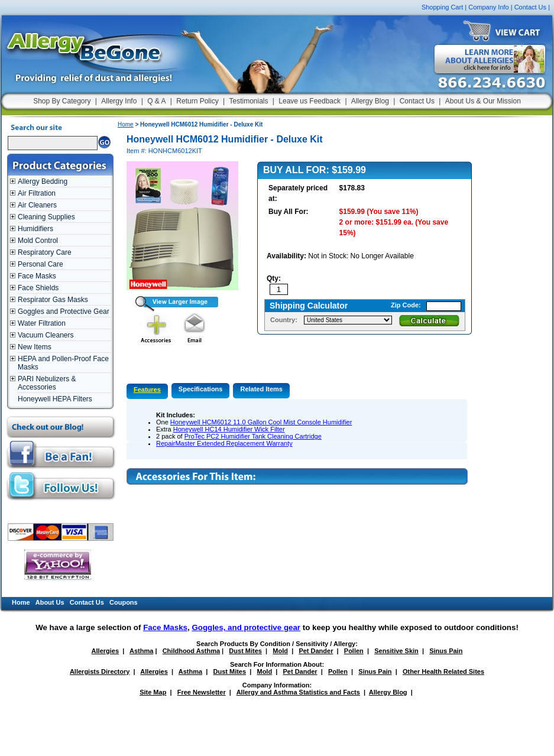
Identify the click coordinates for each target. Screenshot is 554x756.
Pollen (354, 651)
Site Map (153, 692)
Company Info (488, 7)
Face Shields (38, 288)
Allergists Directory (100, 671)
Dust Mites (245, 651)
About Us (50, 602)
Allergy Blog (370, 101)
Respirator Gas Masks (53, 300)
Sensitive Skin (396, 651)
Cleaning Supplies (46, 217)
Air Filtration (37, 193)
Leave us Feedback (310, 101)
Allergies (105, 651)
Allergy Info (119, 101)
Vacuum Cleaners (46, 335)
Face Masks (37, 276)
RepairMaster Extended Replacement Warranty (224, 443)
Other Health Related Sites (443, 671)
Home (126, 124)
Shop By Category (62, 101)
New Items (35, 347)
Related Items (261, 389)
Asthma (141, 651)
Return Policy (197, 101)
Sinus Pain (446, 651)
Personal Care (41, 264)
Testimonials (248, 101)
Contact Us (530, 7)
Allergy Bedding (43, 181)
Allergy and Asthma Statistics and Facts (298, 692)
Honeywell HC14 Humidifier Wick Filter (229, 429)
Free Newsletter (202, 692)
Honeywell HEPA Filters (55, 399)
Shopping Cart (442, 7)
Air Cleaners (37, 205)
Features (147, 390)
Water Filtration (42, 323)
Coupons (124, 602)
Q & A (156, 101)
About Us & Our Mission (483, 101)
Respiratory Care (45, 252)
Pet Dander (316, 651)
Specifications (201, 389)
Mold (280, 651)
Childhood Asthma (191, 651)
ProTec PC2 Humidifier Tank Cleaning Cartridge (253, 436)
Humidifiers (35, 229)
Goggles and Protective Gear (64, 312)
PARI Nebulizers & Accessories (47, 383)
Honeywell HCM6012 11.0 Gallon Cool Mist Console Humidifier (261, 422)
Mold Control (38, 241)
